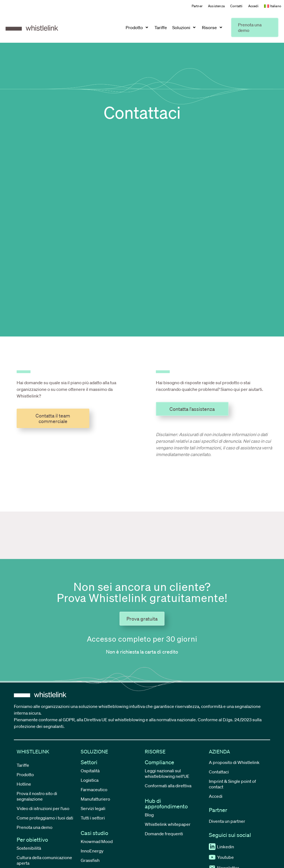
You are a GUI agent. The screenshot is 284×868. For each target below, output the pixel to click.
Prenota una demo (35, 827)
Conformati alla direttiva (168, 786)
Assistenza (216, 6)
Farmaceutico (94, 789)
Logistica (90, 780)
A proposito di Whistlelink (234, 762)
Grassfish (90, 860)
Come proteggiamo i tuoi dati (45, 818)
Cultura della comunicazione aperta (44, 860)
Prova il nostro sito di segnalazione (37, 796)
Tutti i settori (93, 818)
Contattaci (219, 772)
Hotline (24, 784)
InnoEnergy (92, 851)
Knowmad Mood (97, 841)
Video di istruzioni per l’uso (43, 808)
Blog (149, 815)
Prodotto (25, 775)
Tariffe (23, 765)
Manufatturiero (95, 799)
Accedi (253, 6)
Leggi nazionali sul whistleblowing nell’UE (167, 773)
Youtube (221, 857)
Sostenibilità (29, 848)
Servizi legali (93, 808)
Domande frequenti (164, 834)
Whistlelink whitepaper (168, 824)
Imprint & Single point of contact (232, 784)
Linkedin (221, 847)
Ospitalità (90, 771)
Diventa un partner (227, 821)
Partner (197, 6)
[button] (137, 27)
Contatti (236, 6)
